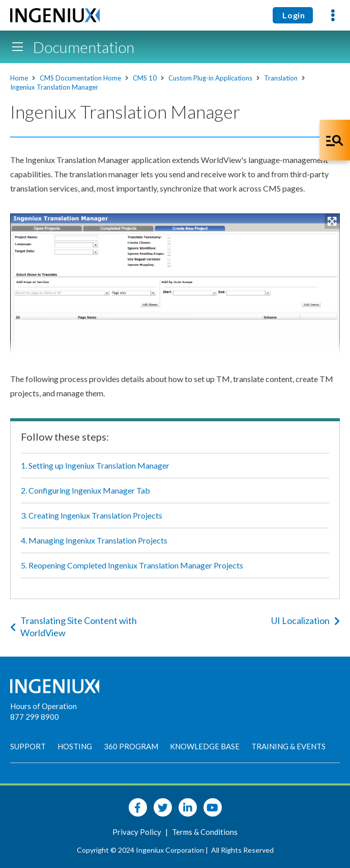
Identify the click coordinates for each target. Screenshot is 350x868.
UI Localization (305, 620)
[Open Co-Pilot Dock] (335, 140)
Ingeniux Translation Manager (54, 87)
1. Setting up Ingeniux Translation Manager (95, 465)
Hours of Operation (43, 706)
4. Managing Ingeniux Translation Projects (94, 540)
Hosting (75, 746)
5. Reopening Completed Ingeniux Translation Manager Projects (132, 565)
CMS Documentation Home (80, 78)
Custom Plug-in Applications (210, 78)
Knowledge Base (205, 746)
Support (28, 746)
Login (293, 15)
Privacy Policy (138, 832)
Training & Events (288, 746)
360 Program (131, 746)
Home (19, 78)
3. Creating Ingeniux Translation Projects (92, 515)
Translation (281, 78)
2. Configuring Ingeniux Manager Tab (85, 490)
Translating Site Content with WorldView (74, 627)
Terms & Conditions (205, 832)
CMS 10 (145, 78)
